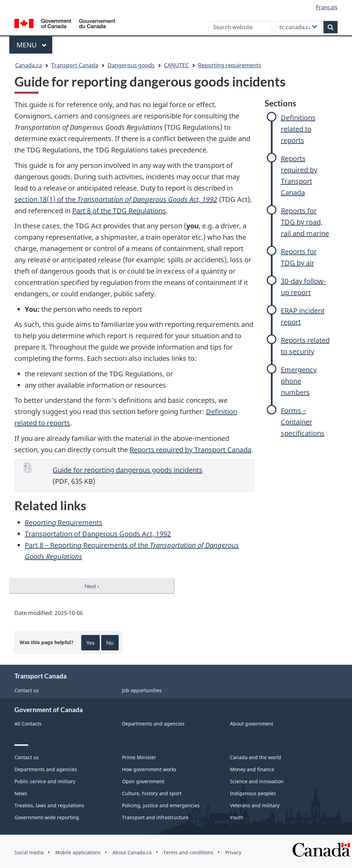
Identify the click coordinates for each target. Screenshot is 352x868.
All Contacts (28, 724)
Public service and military (45, 781)
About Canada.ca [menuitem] (132, 852)
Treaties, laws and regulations (49, 805)
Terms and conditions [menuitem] (188, 852)
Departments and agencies (153, 724)
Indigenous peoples (253, 793)
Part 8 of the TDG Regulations (119, 211)
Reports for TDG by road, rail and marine (305, 222)
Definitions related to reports (298, 129)
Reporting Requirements (64, 522)
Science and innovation (257, 781)
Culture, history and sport (152, 793)
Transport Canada (75, 65)
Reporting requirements (230, 65)
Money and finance (252, 769)
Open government (143, 781)
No (110, 643)
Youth (237, 817)
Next (92, 586)
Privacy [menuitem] (233, 852)
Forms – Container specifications (303, 422)
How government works (149, 769)
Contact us (27, 690)
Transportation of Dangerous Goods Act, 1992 (98, 534)
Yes (90, 643)
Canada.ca (29, 65)
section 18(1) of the (116, 199)
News (21, 793)
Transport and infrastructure (155, 817)
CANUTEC (176, 65)
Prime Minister (139, 757)
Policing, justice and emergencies (161, 805)
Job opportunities (142, 690)
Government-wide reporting (47, 817)
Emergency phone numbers (299, 381)
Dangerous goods (131, 65)
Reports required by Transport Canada (190, 450)
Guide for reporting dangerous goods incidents (128, 470)
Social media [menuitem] (29, 852)
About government (252, 724)
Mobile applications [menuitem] (78, 852)
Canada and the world (256, 757)
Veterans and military (255, 805)
